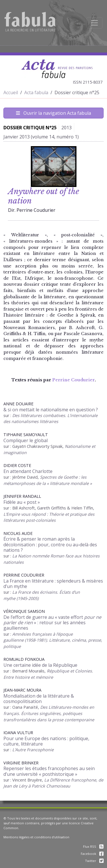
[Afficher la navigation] (94, 23)
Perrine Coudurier (73, 380)
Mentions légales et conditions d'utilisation (36, 837)
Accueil (11, 92)
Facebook (92, 854)
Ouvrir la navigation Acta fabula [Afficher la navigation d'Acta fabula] (53, 113)
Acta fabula (36, 92)
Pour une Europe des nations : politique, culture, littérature (46, 741)
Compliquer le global (26, 440)
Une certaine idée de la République (40, 665)
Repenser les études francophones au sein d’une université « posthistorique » (49, 771)
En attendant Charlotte (28, 471)
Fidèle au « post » (22, 502)
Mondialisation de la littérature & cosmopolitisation (39, 699)
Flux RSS (93, 846)
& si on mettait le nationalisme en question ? (51, 410)
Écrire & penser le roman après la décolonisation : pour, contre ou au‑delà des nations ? (50, 544)
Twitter (94, 861)
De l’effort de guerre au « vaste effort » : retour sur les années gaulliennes (52, 623)
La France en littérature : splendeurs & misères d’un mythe (53, 584)
